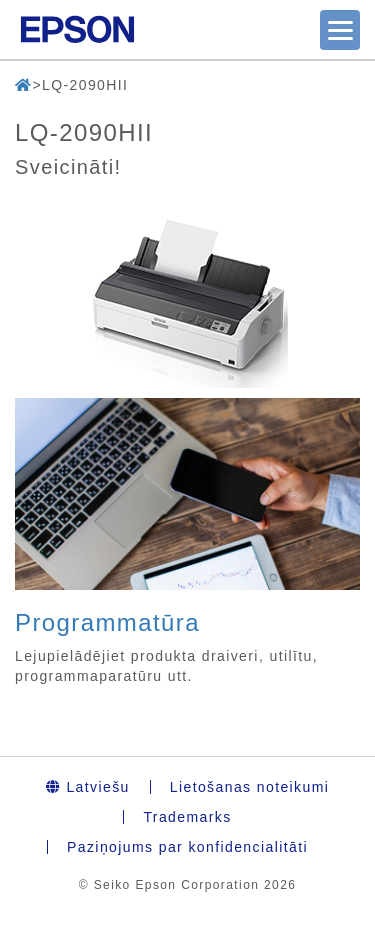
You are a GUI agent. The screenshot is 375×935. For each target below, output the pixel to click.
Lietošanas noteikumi (250, 787)
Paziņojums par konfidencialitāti (187, 847)
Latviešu (88, 787)
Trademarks (187, 817)
